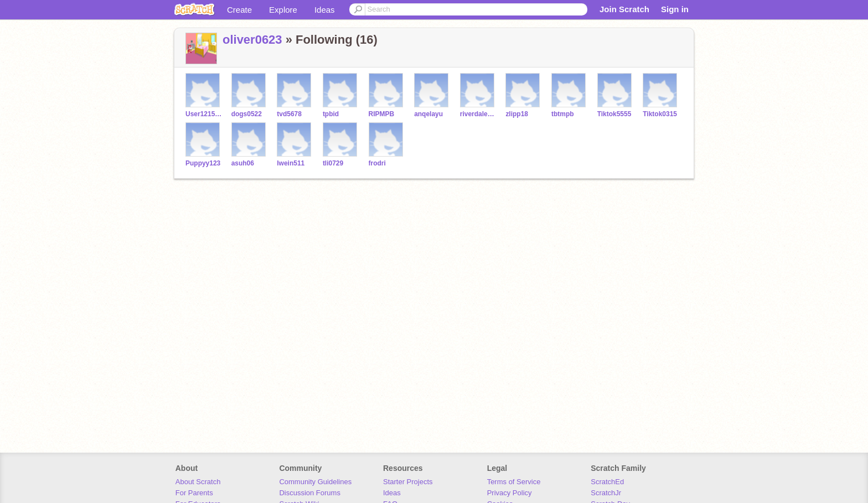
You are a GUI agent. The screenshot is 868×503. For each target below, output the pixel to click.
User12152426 (204, 114)
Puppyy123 (203, 163)
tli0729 (333, 163)
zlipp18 (517, 114)
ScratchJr (606, 493)
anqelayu (428, 114)
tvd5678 (289, 114)
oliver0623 (252, 40)
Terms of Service (514, 482)
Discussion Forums (310, 493)
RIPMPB (382, 114)
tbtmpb (563, 114)
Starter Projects (408, 482)
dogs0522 (247, 114)
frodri (377, 163)
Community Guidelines (315, 482)
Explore (283, 10)
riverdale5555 (479, 114)
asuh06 (243, 163)
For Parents (194, 493)
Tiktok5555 (614, 114)
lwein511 (291, 163)
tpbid (331, 114)
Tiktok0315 (660, 114)
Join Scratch (624, 9)
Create (239, 10)
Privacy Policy (510, 493)
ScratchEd (607, 482)
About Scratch (198, 482)
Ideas (325, 10)
